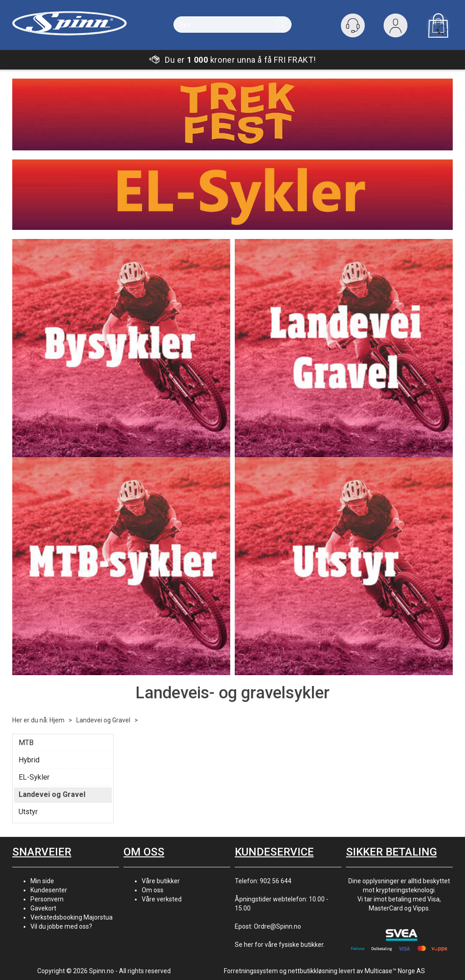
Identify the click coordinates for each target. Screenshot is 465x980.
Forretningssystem (251, 971)
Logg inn (396, 27)
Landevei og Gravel (103, 720)
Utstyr (28, 812)
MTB (26, 743)
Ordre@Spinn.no (277, 926)
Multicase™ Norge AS (395, 971)
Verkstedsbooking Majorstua (72, 917)
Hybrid (29, 760)
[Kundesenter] (353, 25)
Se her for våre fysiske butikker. (280, 945)
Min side (42, 881)
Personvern (47, 899)
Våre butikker (161, 881)
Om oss (153, 890)
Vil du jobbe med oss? (61, 926)
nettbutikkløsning (313, 971)
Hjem (57, 720)
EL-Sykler (34, 777)
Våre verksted (162, 899)
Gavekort (43, 908)
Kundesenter (49, 890)
